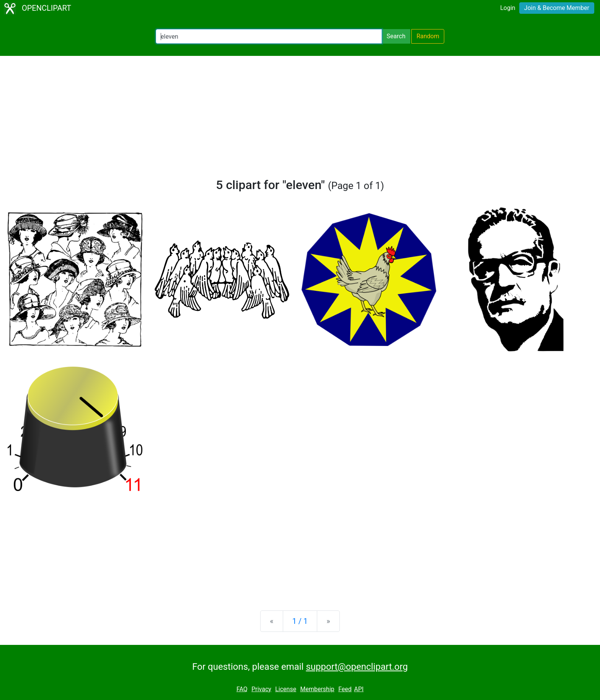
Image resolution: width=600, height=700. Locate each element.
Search (396, 36)
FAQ (242, 689)
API (359, 689)
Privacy (261, 689)
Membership (317, 689)
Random (428, 36)
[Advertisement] (300, 120)
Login (508, 8)
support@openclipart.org (357, 667)
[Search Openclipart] (269, 36)
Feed (345, 689)
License (286, 689)
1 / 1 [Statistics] (300, 621)
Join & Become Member (557, 8)
